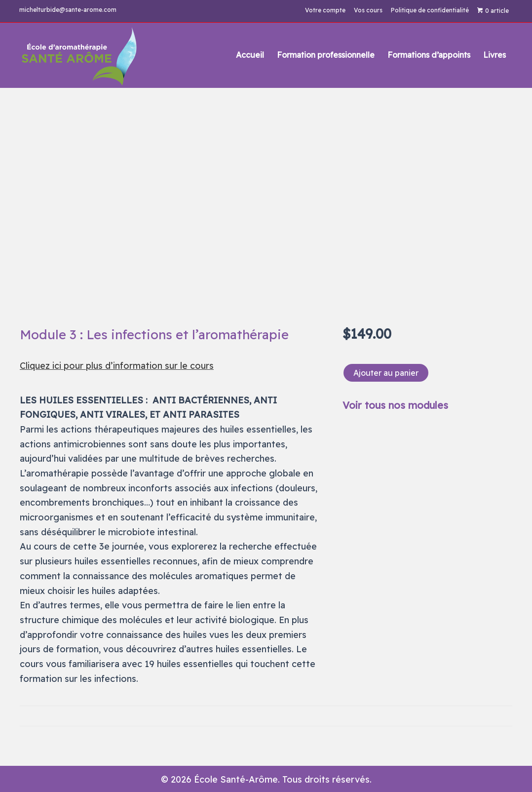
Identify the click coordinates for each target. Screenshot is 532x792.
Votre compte (325, 10)
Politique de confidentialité (429, 10)
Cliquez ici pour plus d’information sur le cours (117, 366)
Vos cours (368, 10)
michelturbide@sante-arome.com (68, 10)
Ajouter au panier (386, 373)
